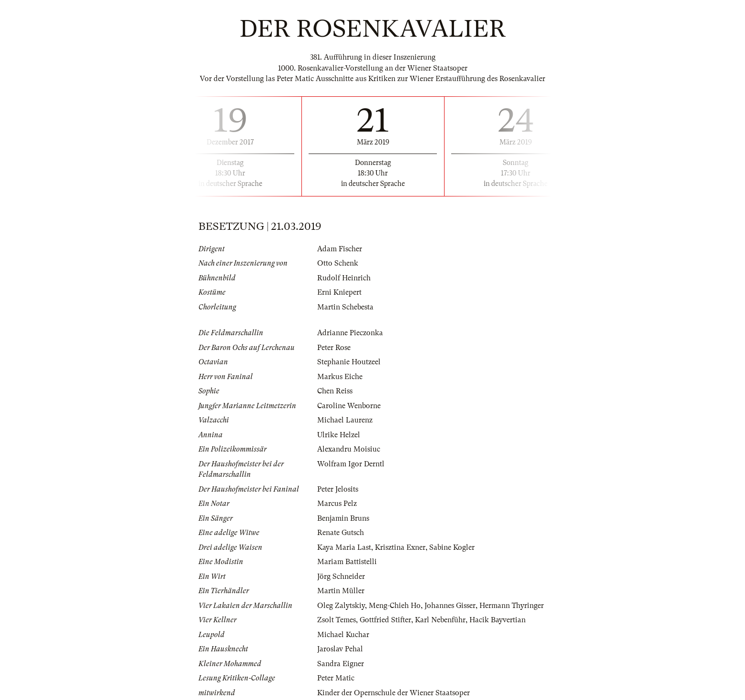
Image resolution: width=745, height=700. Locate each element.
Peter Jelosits (338, 489)
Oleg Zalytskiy (341, 606)
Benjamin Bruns (343, 518)
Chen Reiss (335, 391)
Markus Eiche (340, 377)
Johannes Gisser (450, 606)
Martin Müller (341, 591)
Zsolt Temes (336, 620)
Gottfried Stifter (385, 620)
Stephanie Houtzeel (349, 362)
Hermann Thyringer (512, 606)
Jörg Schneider (341, 576)
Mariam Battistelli (347, 562)
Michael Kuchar (343, 635)
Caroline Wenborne (349, 406)
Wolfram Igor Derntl (351, 464)
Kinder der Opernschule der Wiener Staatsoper (393, 693)
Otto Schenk (338, 263)
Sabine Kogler (452, 547)
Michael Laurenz (345, 420)
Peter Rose (334, 348)
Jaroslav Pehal (340, 649)
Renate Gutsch (341, 533)
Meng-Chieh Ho (395, 606)
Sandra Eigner (341, 664)
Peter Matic (336, 678)
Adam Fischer (340, 249)
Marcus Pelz (337, 504)
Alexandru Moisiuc (349, 449)
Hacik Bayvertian (497, 620)
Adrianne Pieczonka (350, 333)
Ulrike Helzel (339, 435)
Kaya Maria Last (344, 547)
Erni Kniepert (339, 292)
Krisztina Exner (400, 547)
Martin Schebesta (345, 307)
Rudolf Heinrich (344, 278)
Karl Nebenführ (440, 620)
